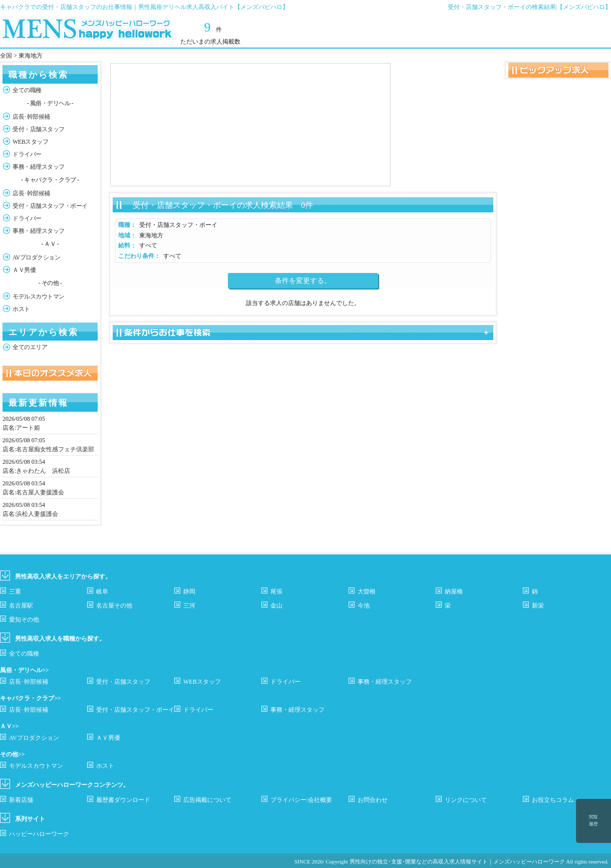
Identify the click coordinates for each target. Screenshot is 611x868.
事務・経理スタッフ (39, 167)
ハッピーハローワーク (39, 834)
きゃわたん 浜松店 (43, 471)
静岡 (189, 592)
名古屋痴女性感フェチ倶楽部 (55, 449)
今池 (364, 606)
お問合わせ (373, 800)
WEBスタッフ (30, 142)
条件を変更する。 (303, 281)
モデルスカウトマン (39, 297)
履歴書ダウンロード (123, 800)
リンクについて (466, 800)
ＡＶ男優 (24, 270)
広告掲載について (207, 800)
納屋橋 (454, 592)
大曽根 (367, 592)
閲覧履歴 (593, 820)
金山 (276, 606)
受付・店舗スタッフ (39, 129)
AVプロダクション (36, 257)
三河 (189, 606)
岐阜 (102, 592)
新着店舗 (21, 800)
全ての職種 (27, 90)
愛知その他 (24, 620)
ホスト (21, 309)
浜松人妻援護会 (37, 514)
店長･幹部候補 (31, 117)
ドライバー (27, 154)
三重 (15, 592)
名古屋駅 (21, 606)
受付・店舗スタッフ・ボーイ (50, 206)
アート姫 (28, 428)
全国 (6, 56)
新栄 (538, 606)
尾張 (276, 592)
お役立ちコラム (553, 800)
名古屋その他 (114, 606)
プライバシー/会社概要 (301, 800)
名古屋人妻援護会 (40, 492)
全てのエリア (30, 347)
